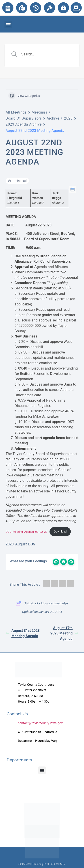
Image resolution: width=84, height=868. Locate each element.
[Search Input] (46, 54)
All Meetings (16, 112)
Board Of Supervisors (24, 118)
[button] (8, 24)
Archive (53, 118)
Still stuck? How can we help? (42, 603)
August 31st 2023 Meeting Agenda (23, 633)
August (21, 544)
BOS (32, 544)
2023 (68, 118)
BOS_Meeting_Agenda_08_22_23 (26, 532)
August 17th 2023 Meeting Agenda (64, 633)
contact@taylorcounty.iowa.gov (40, 723)
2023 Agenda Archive (24, 124)
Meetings (39, 112)
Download (60, 532)
